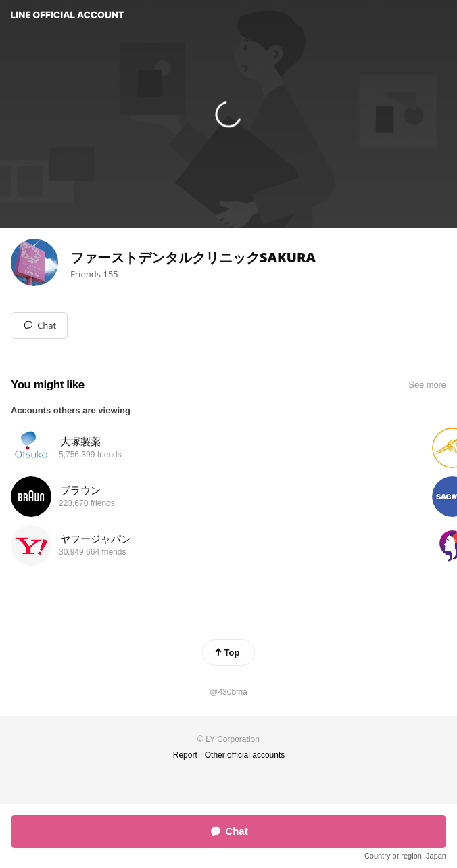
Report (185, 755)
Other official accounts (245, 755)
